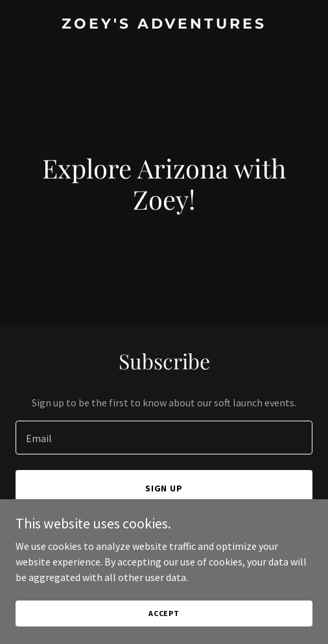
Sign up (164, 488)
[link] (164, 25)
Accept (164, 613)
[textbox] (164, 438)
